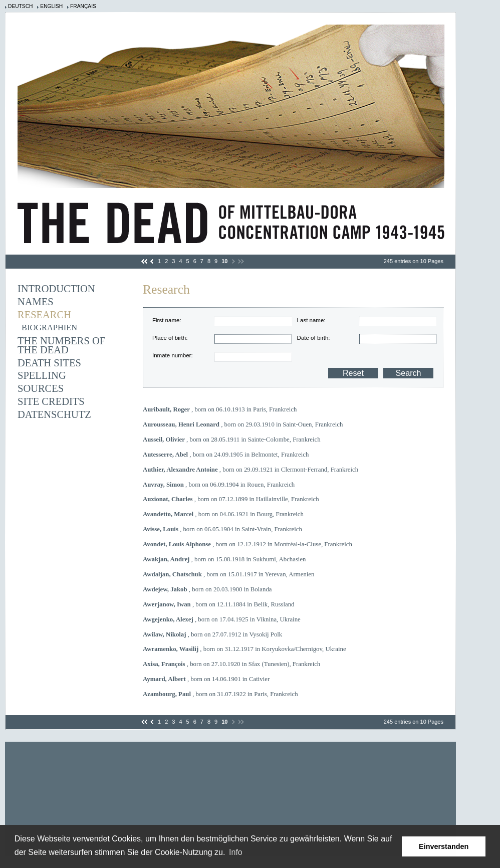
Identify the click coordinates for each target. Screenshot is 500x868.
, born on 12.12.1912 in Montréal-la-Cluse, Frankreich (247, 544)
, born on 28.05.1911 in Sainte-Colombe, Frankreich (232, 440)
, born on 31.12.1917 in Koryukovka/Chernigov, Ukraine (244, 649)
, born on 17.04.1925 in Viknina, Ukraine (222, 619)
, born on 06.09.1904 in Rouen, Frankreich (219, 485)
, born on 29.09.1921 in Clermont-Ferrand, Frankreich (251, 470)
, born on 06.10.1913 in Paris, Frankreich (220, 409)
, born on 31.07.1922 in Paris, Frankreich (220, 694)
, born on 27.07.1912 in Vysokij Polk (212, 634)
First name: (167, 320)
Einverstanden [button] (444, 846)
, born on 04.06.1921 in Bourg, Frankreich (223, 514)
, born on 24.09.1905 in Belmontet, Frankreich (226, 455)
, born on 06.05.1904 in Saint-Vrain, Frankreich (222, 529)
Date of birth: (314, 338)
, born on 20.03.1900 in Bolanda (207, 589)
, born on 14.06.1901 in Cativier (206, 679)
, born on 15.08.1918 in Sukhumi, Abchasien (224, 559)
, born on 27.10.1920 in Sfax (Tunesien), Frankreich (231, 664)
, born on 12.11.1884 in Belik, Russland (219, 604)
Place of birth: (170, 338)
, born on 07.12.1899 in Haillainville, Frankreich (231, 499)
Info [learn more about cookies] (236, 852)
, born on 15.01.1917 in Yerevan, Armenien (228, 574)
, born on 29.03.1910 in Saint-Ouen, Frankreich (243, 424)
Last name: (311, 320)
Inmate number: (173, 355)
